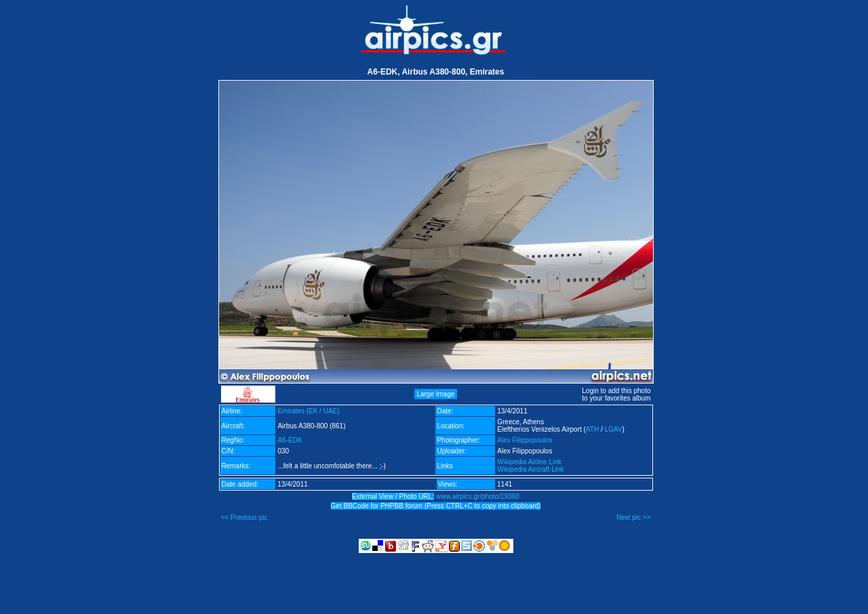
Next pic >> (634, 517)
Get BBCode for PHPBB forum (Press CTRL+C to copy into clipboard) (436, 506)
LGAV (613, 429)
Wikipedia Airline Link (529, 462)
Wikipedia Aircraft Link (530, 469)
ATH (592, 429)
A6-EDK (290, 440)
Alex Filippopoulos (525, 440)
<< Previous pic (244, 517)
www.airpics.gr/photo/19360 (478, 496)
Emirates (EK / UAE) (308, 411)
